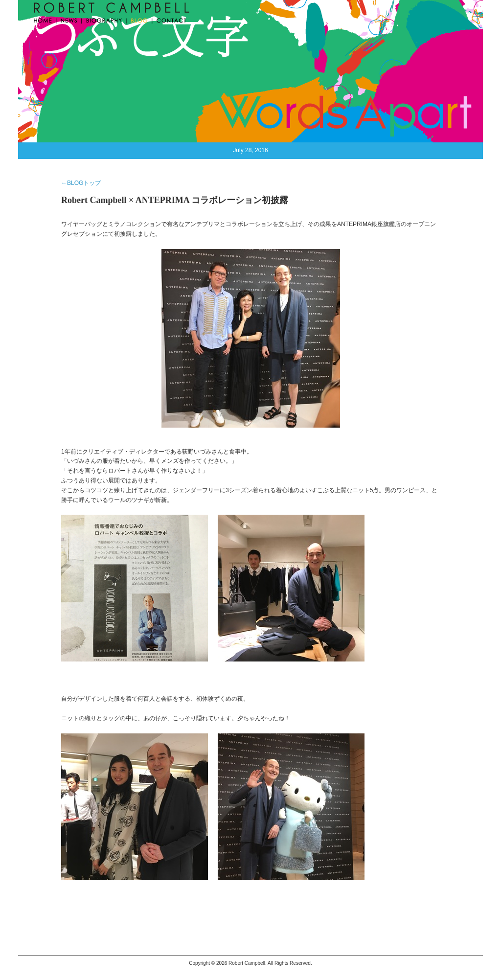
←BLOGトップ (81, 183)
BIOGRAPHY (104, 20)
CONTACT (170, 20)
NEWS (69, 20)
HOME (44, 20)
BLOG (140, 20)
